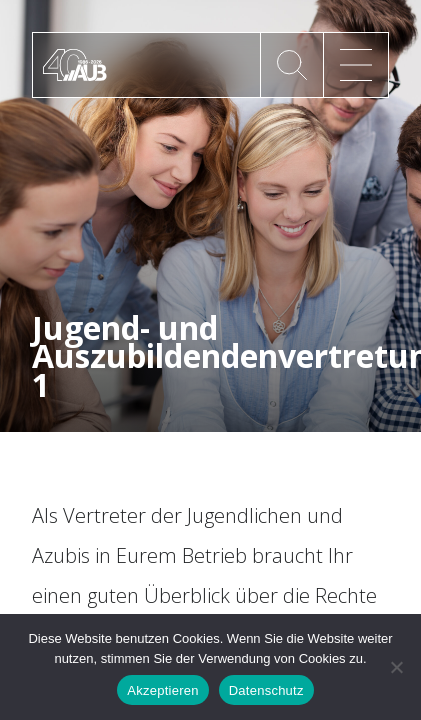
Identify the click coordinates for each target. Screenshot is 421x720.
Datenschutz (266, 690)
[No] (396, 667)
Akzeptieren (162, 690)
